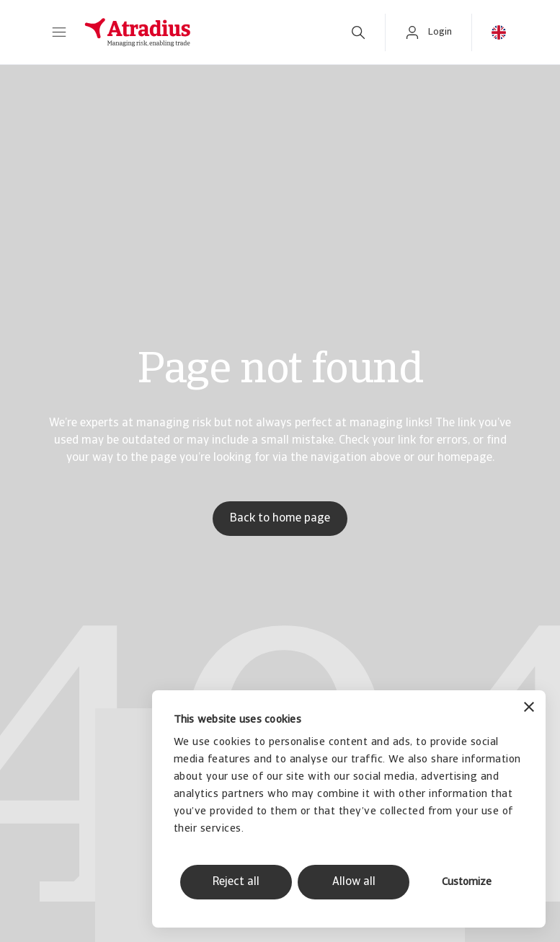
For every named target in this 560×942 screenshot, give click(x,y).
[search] (358, 32)
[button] (59, 32)
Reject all (236, 882)
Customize (467, 882)
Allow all (354, 882)
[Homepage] (202, 32)
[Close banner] (529, 709)
